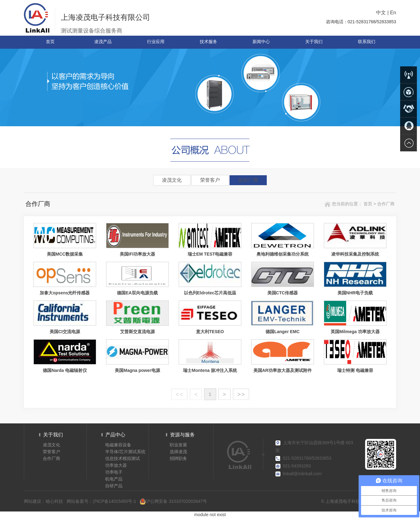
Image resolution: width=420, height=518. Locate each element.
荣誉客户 (210, 180)
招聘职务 (178, 458)
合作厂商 (248, 180)
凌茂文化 (172, 180)
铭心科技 (54, 501)
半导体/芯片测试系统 (125, 452)
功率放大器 (116, 465)
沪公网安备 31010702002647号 (173, 501)
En (393, 13)
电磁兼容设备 (118, 445)
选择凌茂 (178, 452)
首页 (367, 204)
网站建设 (33, 501)
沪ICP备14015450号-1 (114, 501)
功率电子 (114, 472)
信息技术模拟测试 (123, 458)
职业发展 (178, 445)
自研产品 (114, 486)
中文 (381, 13)
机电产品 (114, 479)
